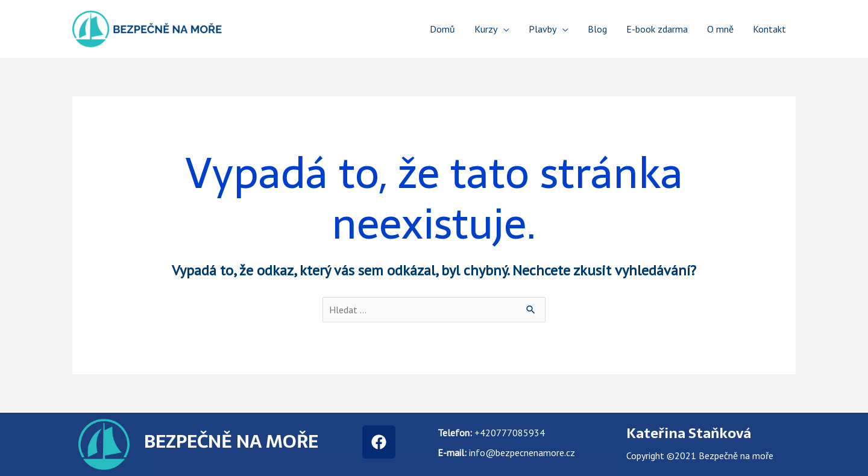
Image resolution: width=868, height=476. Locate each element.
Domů (442, 29)
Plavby (542, 29)
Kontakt (769, 29)
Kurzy (486, 29)
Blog (597, 29)
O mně (720, 29)
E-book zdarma (657, 29)
